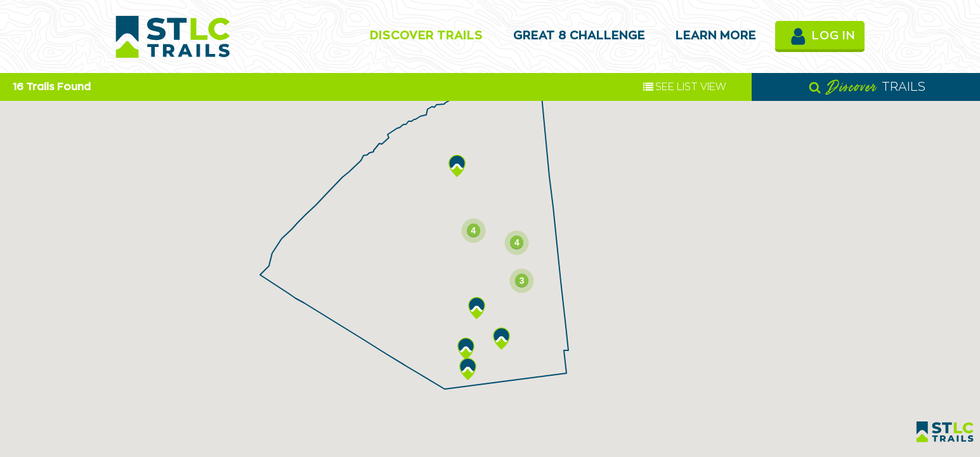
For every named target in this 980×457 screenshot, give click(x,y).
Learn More (716, 36)
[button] (501, 339)
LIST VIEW (685, 87)
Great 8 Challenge (579, 36)
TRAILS (867, 87)
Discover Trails (426, 36)
